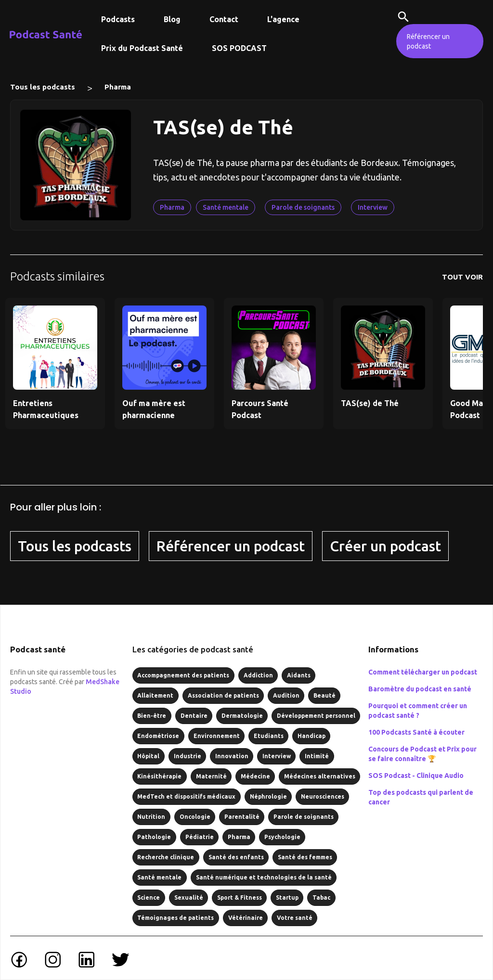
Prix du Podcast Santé (142, 48)
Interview (373, 207)
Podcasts (118, 19)
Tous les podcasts (43, 87)
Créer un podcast (385, 546)
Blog (172, 19)
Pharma (118, 87)
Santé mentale (226, 207)
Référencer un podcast (428, 41)
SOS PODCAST (239, 48)
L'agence (283, 19)
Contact (224, 19)
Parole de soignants (303, 207)
